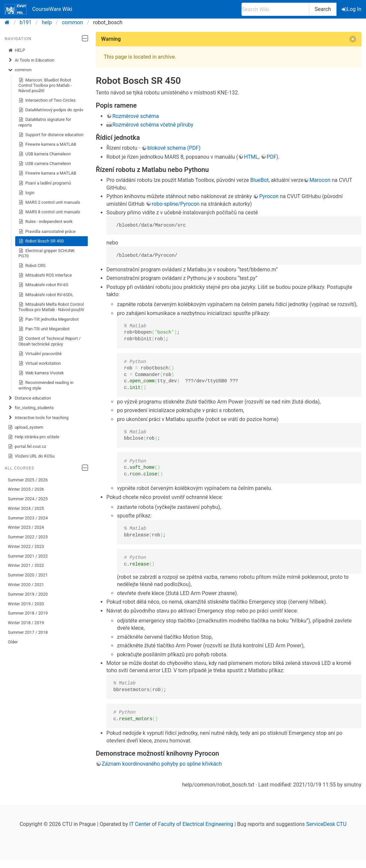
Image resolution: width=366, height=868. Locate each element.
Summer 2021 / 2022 (28, 556)
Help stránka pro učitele (34, 437)
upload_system (26, 427)
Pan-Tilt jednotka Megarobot (49, 319)
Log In (352, 9)
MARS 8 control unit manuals (49, 212)
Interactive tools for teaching (38, 418)
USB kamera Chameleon (45, 154)
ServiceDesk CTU (326, 824)
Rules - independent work (46, 222)
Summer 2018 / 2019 (28, 613)
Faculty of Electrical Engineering (196, 824)
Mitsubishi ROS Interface (45, 275)
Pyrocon (269, 196)
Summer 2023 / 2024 (28, 518)
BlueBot (259, 180)
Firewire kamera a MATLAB (48, 144)
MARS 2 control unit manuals (49, 202)
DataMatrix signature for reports (45, 122)
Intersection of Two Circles (47, 100)
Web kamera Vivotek (41, 373)
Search (323, 9)
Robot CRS (32, 266)
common (73, 22)
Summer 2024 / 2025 (28, 499)
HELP (17, 50)
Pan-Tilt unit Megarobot (44, 329)
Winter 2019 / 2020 (26, 604)
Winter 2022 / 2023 (26, 546)
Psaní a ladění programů (45, 183)
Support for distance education (51, 135)
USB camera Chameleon (45, 164)
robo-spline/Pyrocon (176, 204)
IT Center (140, 824)
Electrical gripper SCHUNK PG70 (47, 253)
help (47, 22)
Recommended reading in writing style (46, 385)
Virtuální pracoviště (40, 354)
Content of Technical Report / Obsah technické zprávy (50, 341)
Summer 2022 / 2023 (28, 537)
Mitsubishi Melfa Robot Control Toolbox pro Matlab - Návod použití (51, 307)
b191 (26, 22)
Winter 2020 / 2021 (26, 585)
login (27, 193)
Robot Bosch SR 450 (41, 241)
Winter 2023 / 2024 (26, 527)
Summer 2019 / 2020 (28, 594)
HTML (251, 157)
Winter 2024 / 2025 (26, 508)
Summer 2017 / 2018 (28, 632)
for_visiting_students (31, 408)
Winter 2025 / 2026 (26, 489)
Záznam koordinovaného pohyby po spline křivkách (162, 764)
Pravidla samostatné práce (47, 232)
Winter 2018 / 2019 (26, 623)
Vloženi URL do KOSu (31, 456)
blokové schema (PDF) (174, 148)
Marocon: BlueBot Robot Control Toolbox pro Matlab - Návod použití (45, 85)
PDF (271, 157)
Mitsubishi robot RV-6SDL (46, 295)
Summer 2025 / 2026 (28, 480)
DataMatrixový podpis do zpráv (51, 110)
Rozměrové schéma (135, 116)
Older (13, 642)
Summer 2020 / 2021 (28, 575)
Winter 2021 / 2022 (26, 565)
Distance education (29, 398)
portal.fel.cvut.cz (27, 447)
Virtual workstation (40, 363)
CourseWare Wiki (38, 9)
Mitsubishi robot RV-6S (44, 285)
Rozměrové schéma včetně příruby (153, 125)
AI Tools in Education (31, 60)
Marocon (320, 180)
